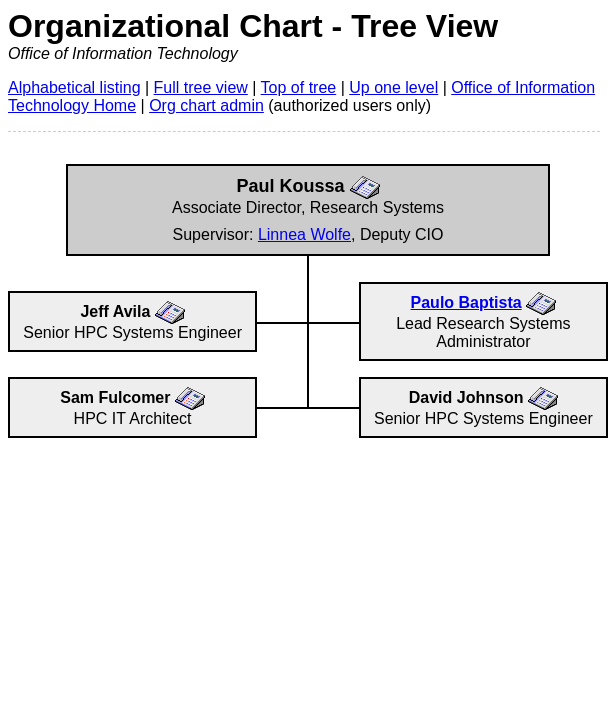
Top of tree (299, 87)
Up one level (393, 87)
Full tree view (201, 87)
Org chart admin (206, 105)
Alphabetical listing (74, 87)
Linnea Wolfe (304, 234)
